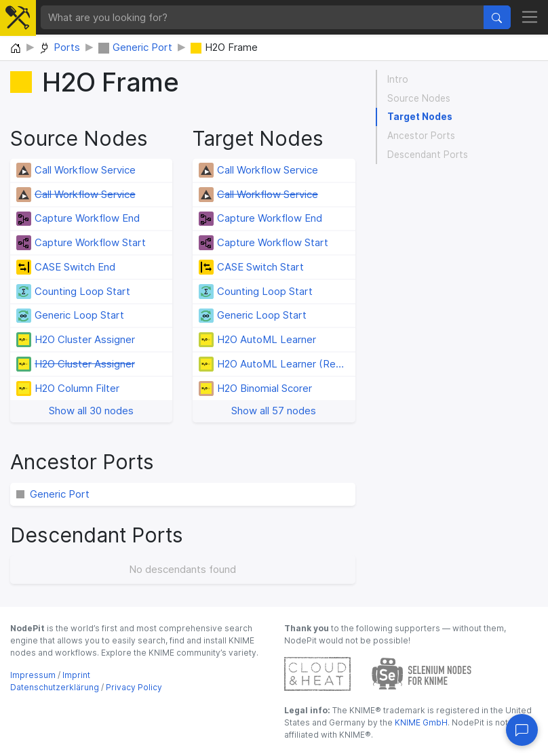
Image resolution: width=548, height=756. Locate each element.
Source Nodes (419, 98)
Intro (398, 79)
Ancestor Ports (421, 136)
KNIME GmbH (420, 722)
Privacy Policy (134, 687)
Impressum (33, 675)
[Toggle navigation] (530, 18)
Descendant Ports (428, 155)
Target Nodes (420, 117)
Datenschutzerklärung (55, 687)
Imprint (76, 675)
